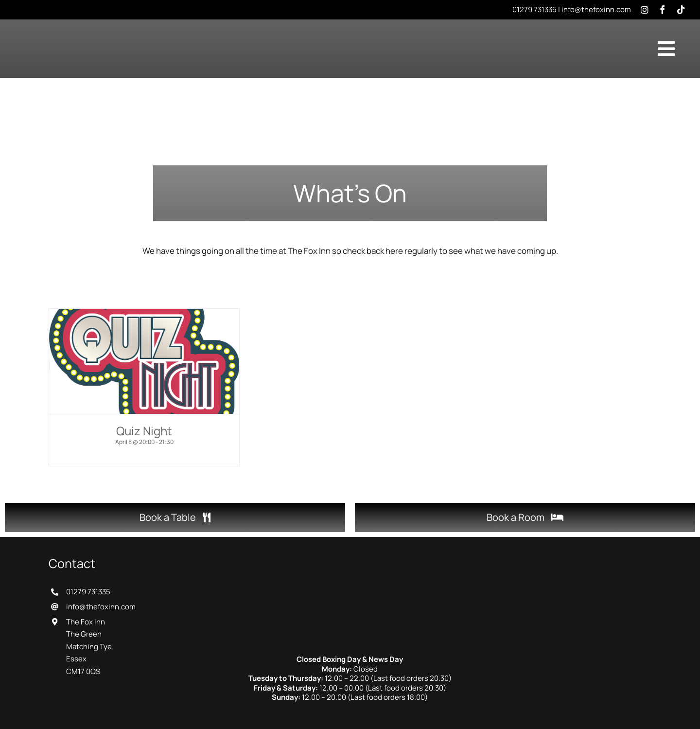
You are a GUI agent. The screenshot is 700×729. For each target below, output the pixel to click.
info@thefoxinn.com (596, 9)
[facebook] (663, 10)
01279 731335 (534, 9)
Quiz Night (144, 431)
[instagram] (645, 10)
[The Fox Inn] (350, 560)
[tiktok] (681, 10)
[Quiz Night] (144, 361)
